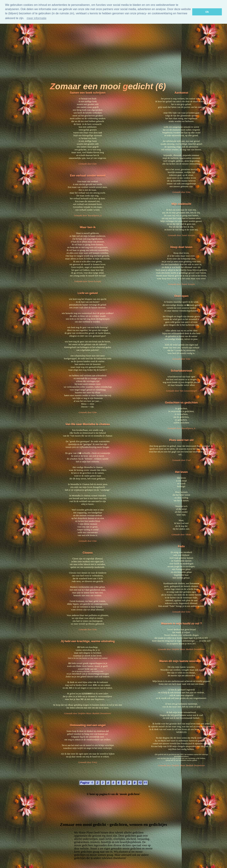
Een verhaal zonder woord (88, 176)
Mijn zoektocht (181, 204)
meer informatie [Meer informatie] (36, 18)
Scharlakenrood (181, 371)
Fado (181, 546)
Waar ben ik (88, 227)
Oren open (181, 296)
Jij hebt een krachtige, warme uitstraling (88, 641)
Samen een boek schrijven (88, 93)
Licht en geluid (88, 293)
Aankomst (181, 93)
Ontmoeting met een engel (88, 725)
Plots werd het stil (181, 440)
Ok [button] (207, 12)
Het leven (181, 472)
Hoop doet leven (181, 247)
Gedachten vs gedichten (181, 403)
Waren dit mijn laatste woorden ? (181, 661)
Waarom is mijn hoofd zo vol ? (181, 624)
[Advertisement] (108, 48)
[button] (26, 19)
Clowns (88, 553)
